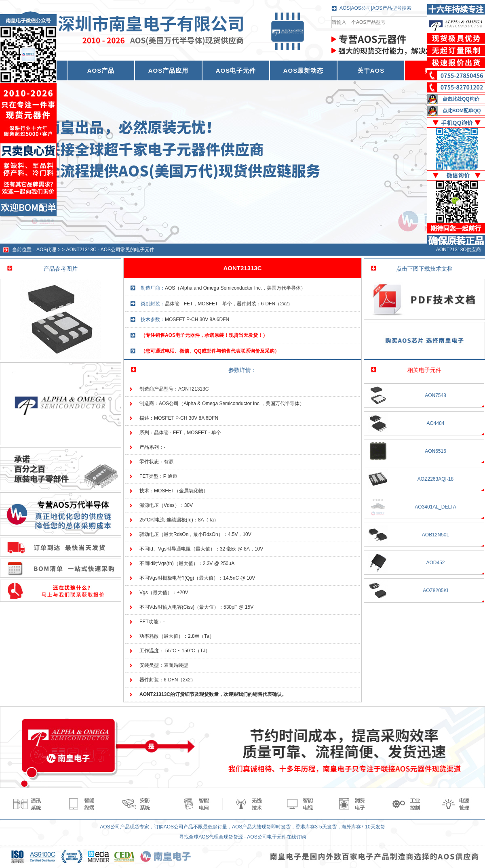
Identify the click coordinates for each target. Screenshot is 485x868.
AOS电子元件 (236, 70)
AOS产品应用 (169, 70)
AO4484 (435, 423)
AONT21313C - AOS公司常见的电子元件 (110, 250)
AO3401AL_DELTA (435, 507)
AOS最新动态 (304, 70)
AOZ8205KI (435, 591)
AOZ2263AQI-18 (435, 479)
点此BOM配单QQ (462, 111)
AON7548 (435, 395)
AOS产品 (101, 70)
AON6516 (435, 451)
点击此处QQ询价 (461, 99)
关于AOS (371, 70)
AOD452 (435, 563)
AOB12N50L (435, 535)
